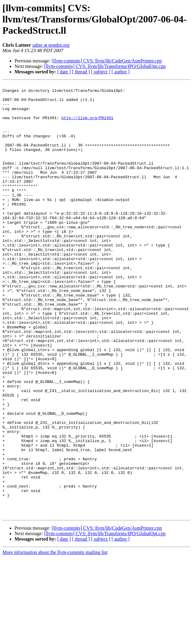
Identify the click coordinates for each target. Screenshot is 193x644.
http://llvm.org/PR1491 (87, 125)
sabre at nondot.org (51, 45)
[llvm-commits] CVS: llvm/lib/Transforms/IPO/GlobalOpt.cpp (105, 66)
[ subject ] (101, 72)
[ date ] (64, 72)
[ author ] (121, 72)
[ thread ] (81, 72)
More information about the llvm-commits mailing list (55, 639)
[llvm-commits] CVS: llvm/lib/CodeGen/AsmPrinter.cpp (107, 61)
